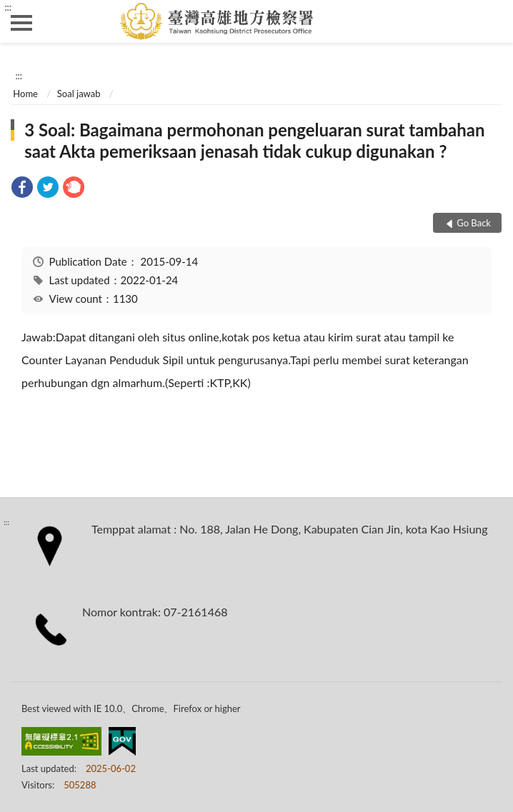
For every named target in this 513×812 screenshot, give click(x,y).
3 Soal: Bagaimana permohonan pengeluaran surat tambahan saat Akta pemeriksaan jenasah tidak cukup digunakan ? (254, 140)
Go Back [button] (474, 223)
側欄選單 (21, 23)
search (492, 21)
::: (8, 7)
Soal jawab (79, 94)
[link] (22, 189)
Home (25, 94)
